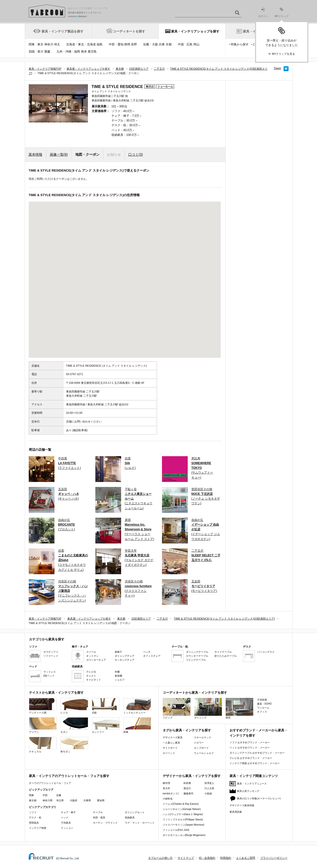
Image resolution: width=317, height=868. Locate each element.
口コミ (136, 154)
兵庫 (162, 44)
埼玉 (57, 44)
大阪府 (74, 800)
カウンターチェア (96, 660)
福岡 (77, 52)
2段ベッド (49, 676)
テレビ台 (91, 672)
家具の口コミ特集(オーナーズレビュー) (259, 798)
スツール (91, 652)
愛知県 (101, 800)
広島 (189, 44)
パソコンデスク (266, 652)
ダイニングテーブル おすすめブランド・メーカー (257, 753)
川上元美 (209, 788)
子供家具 (66, 823)
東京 (40, 44)
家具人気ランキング (248, 791)
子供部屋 (262, 700)
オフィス (262, 712)
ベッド (65, 818)
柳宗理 (166, 783)
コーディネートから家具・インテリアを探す (195, 693)
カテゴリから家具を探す (47, 639)
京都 (169, 44)
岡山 (196, 44)
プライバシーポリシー (274, 858)
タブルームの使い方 (160, 858)
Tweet (277, 68)
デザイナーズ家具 (173, 737)
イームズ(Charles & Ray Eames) (181, 804)
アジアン (43, 725)
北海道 (91, 44)
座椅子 (118, 652)
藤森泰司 (188, 793)
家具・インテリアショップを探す (195, 31)
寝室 (239, 708)
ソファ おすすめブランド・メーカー (250, 742)
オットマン (92, 656)
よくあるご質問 (246, 858)
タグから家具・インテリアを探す (187, 730)
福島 (100, 44)
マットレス (50, 672)
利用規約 (226, 858)
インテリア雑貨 (38, 828)
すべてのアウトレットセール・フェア (50, 783)
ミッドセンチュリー (137, 706)
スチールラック (203, 737)
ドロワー (199, 743)
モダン (74, 725)
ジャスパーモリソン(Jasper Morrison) (184, 825)
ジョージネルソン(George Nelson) (182, 809)
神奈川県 (48, 800)
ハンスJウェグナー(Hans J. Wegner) (183, 814)
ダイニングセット (135, 812)
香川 (40, 52)
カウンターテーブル (197, 656)
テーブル (98, 812)
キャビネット (94, 680)
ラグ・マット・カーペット (140, 823)
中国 (181, 44)
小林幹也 (168, 799)
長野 (134, 44)
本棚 (117, 672)
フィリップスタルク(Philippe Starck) (183, 820)
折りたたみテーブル (226, 656)
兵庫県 (87, 800)
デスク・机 (35, 818)
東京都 (33, 800)
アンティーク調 (43, 706)
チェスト (91, 676)
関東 (32, 44)
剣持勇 (187, 783)
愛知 (121, 44)
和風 (137, 725)
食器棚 (118, 676)
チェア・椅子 (68, 812)
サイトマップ (186, 858)
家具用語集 (236, 812)
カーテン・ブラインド (105, 823)
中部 (112, 44)
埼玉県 (60, 800)
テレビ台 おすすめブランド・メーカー (251, 758)
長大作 (166, 788)
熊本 (84, 52)
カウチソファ (51, 652)
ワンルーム (263, 708)
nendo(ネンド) (171, 793)
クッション (67, 828)
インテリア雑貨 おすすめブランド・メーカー (255, 763)
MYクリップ (282, 13)
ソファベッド (51, 656)
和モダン (74, 745)
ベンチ (147, 652)
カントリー (106, 725)
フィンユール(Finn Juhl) (176, 830)
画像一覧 (59, 154)
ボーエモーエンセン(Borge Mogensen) (184, 835)
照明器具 (34, 823)
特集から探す (240, 44)
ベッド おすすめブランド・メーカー (250, 748)
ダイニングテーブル (197, 652)
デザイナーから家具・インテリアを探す (192, 776)
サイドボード (170, 748)
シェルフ (120, 680)
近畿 (146, 44)
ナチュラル (43, 745)
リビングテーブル (196, 660)
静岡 (127, 44)
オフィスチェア (152, 656)
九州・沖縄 (64, 52)
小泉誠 (208, 793)
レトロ (74, 706)
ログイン (263, 13)
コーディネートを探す (129, 31)
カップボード (201, 748)
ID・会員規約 (207, 858)
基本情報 (35, 154)
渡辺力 (187, 788)
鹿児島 (92, 52)
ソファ (33, 812)
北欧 (106, 706)
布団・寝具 (99, 818)
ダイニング (208, 708)
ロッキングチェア (125, 660)
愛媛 (47, 52)
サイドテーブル (223, 652)
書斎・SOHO (264, 704)
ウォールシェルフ (204, 753)
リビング (177, 708)
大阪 (155, 44)
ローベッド (169, 753)
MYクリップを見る (284, 54)
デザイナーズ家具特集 (242, 805)
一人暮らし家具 (171, 743)
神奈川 (49, 44)
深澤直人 (209, 783)
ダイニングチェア (125, 656)
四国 (32, 52)
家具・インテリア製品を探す (63, 31)
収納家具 (130, 818)
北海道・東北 (75, 44)
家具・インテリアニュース (252, 784)
